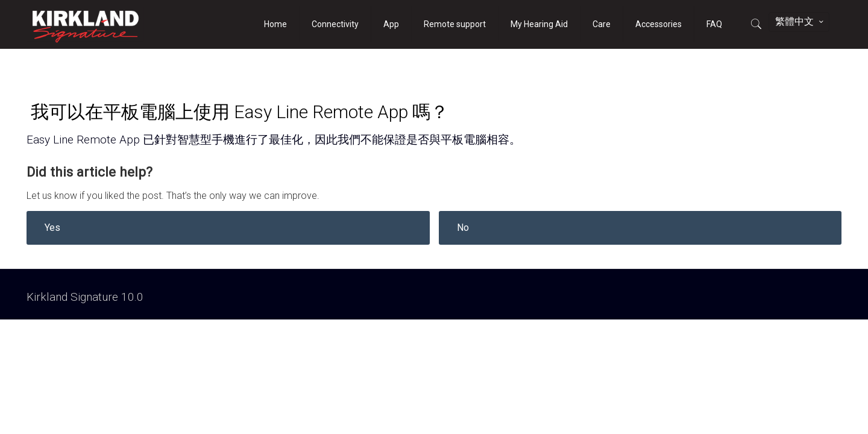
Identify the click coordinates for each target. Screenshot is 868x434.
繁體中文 (800, 21)
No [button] (463, 228)
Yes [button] (52, 228)
